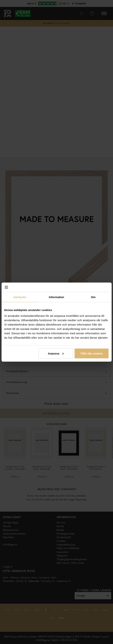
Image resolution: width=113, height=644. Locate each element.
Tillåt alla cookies (91, 353)
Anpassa (56, 353)
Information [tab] (57, 297)
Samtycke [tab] (20, 297)
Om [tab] (93, 297)
